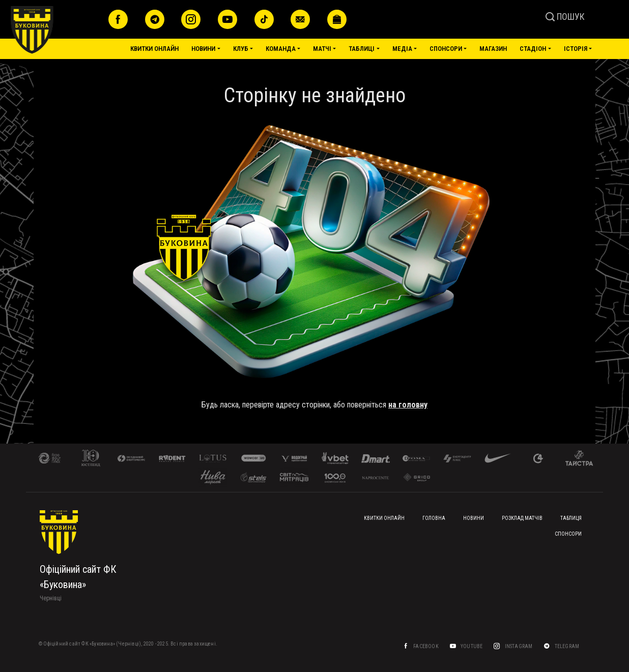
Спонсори (446, 49)
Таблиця (571, 518)
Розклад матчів (522, 518)
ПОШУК (565, 17)
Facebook (426, 646)
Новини (203, 49)
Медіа (402, 49)
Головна (434, 518)
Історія (576, 49)
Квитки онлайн (154, 49)
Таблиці (362, 49)
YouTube (472, 646)
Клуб (241, 49)
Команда (281, 49)
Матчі (322, 49)
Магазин (493, 49)
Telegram (567, 646)
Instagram (519, 646)
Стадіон (533, 49)
